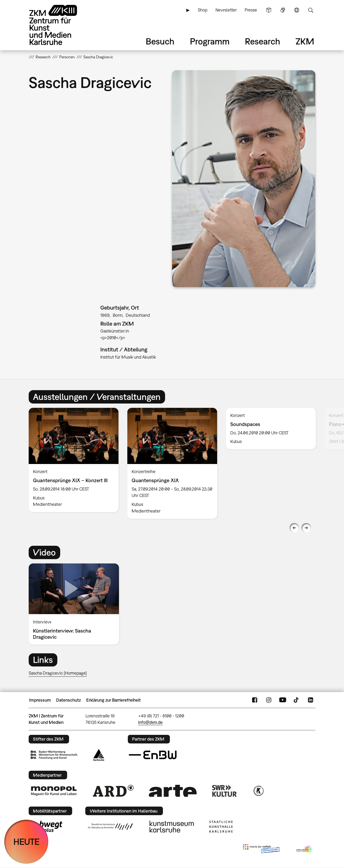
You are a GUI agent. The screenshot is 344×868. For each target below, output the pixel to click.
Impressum (40, 700)
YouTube (283, 700)
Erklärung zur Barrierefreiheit (113, 700)
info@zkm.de (150, 722)
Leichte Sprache (269, 10)
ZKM (305, 41)
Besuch (160, 41)
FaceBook (255, 700)
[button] (244, 179)
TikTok (297, 700)
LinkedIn (311, 700)
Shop (203, 10)
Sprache (297, 10)
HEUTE (26, 842)
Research (263, 41)
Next (306, 528)
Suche (311, 10)
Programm (210, 41)
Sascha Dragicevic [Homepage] (58, 673)
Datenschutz (68, 700)
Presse (251, 10)
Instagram (269, 700)
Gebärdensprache (283, 10)
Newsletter (226, 10)
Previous (294, 528)
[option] (74, 460)
